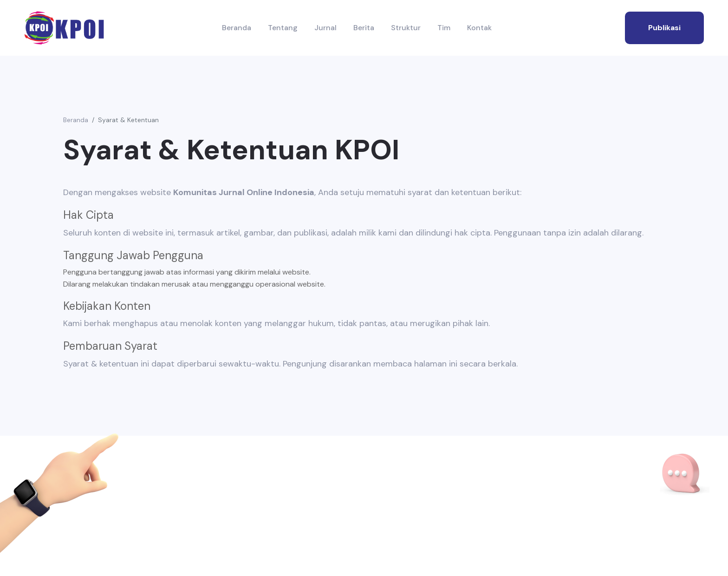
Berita (364, 28)
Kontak (479, 28)
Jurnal (325, 28)
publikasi (664, 28)
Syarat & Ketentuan (128, 120)
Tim (444, 28)
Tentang (283, 28)
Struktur (406, 28)
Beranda (237, 28)
